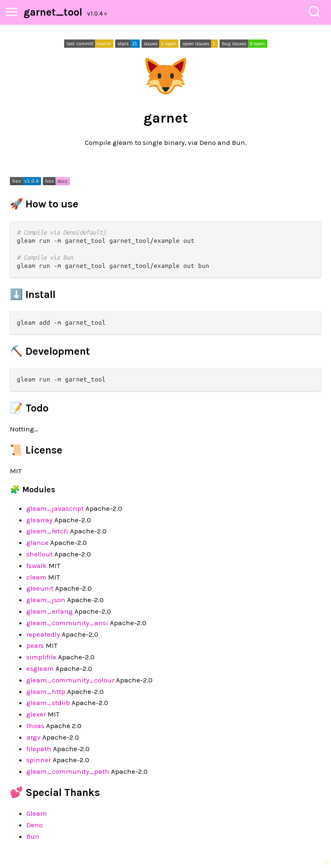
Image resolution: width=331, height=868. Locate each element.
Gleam (37, 813)
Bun (33, 836)
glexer (36, 714)
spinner (39, 760)
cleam (36, 577)
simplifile (41, 657)
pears (35, 645)
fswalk (37, 565)
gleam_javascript (55, 508)
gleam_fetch (47, 531)
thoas (35, 726)
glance (37, 542)
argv (34, 737)
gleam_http (46, 691)
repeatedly (43, 634)
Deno (35, 825)
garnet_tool (53, 12)
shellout (39, 554)
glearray (39, 520)
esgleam (40, 668)
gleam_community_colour (70, 680)
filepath (39, 749)
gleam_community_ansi (67, 623)
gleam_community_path (68, 771)
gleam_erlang (50, 611)
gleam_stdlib (48, 703)
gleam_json (46, 600)
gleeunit (40, 588)
